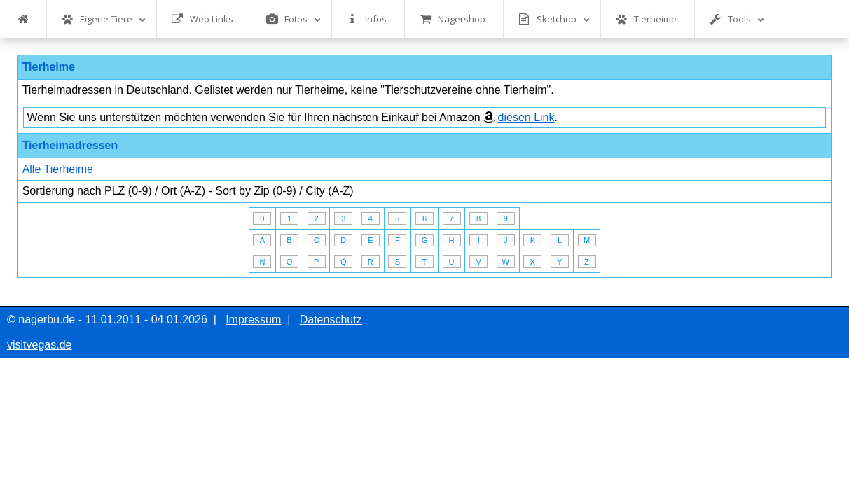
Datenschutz (331, 320)
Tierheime (646, 19)
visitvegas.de (40, 345)
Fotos (294, 19)
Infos (367, 19)
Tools (737, 19)
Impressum (253, 320)
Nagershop (453, 19)
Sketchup (554, 19)
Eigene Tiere (104, 19)
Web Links (202, 19)
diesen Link (526, 117)
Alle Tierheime (58, 169)
